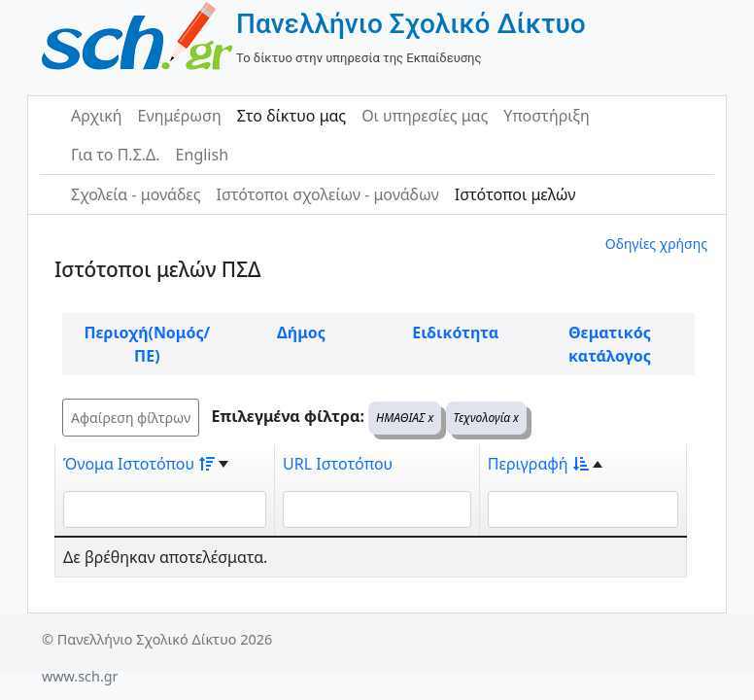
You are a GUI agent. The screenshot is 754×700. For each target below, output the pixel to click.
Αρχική (97, 116)
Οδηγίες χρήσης (656, 244)
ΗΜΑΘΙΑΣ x (405, 418)
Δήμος (301, 332)
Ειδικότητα (455, 332)
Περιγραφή (538, 464)
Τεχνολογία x (486, 418)
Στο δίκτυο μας (291, 116)
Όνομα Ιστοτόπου (139, 464)
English (202, 155)
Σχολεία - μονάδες (136, 194)
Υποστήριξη (547, 116)
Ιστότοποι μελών (515, 194)
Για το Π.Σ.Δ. (116, 155)
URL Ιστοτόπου (338, 464)
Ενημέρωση (180, 116)
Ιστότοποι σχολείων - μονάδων (327, 194)
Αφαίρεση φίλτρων (131, 418)
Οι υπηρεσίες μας (425, 116)
